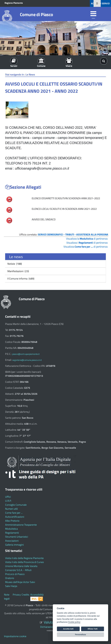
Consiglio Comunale (16, 505)
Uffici (8, 497)
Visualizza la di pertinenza (87, 239)
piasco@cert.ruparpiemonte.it (26, 354)
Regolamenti (12, 533)
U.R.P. (8, 501)
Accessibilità (37, 595)
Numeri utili (11, 509)
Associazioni (12, 541)
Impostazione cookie (15, 636)
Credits (25, 595)
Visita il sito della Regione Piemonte (24, 558)
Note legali (7, 597)
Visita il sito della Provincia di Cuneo (25, 562)
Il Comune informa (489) (21, 279)
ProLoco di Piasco (15, 574)
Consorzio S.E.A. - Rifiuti (18, 570)
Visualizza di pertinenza (86, 247)
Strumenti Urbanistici (17, 537)
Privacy (17, 595)
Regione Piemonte (14, 3)
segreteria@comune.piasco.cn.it (27, 360)
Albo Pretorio (12, 521)
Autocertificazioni (15, 517)
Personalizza (81, 635)
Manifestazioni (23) (18, 271)
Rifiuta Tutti (93, 629)
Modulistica (11, 529)
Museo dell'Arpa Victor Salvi (20, 582)
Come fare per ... (14, 513)
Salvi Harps (11, 586)
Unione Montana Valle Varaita (21, 566)
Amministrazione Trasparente (21, 525)
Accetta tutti (68, 629)
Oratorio (10, 578)
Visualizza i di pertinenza (87, 243)
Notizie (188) (14, 264)
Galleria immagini (14, 545)
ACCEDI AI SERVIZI (100, 3)
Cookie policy (74, 622)
